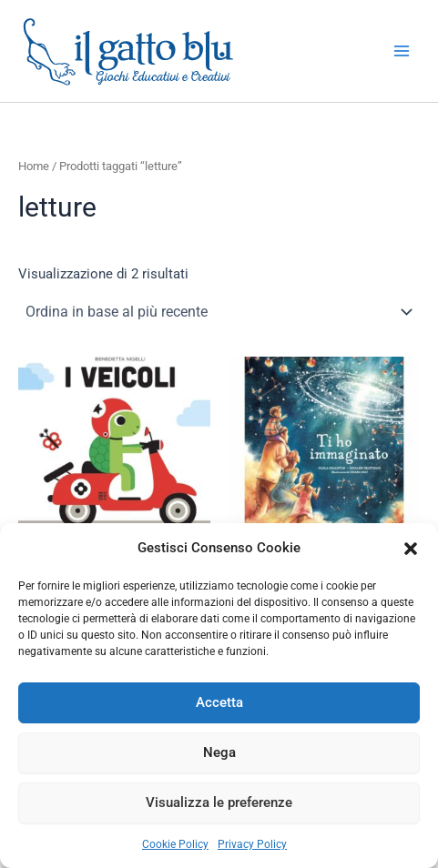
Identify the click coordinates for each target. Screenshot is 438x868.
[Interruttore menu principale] (402, 51)
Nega (219, 752)
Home (34, 166)
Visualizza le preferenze (219, 802)
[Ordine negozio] (219, 312)
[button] (411, 549)
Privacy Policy (252, 844)
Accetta (219, 702)
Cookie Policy (175, 844)
